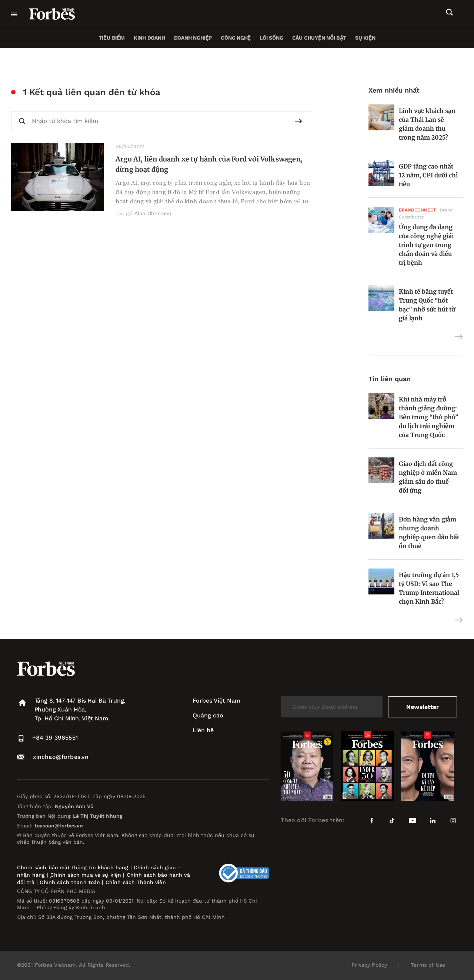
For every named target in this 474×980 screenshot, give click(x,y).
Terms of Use (428, 965)
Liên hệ (203, 730)
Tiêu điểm (112, 38)
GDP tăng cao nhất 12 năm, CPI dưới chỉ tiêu (428, 175)
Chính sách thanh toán (70, 882)
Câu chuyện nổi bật (319, 38)
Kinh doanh (149, 38)
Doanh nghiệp (193, 38)
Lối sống (271, 38)
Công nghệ (236, 38)
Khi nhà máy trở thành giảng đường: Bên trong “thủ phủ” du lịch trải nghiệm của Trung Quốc (428, 417)
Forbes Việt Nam (216, 701)
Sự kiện (365, 38)
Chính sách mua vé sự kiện (87, 875)
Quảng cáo (208, 715)
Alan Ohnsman (153, 213)
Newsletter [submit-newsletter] (422, 707)
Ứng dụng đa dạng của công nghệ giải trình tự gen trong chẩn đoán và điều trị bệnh (426, 245)
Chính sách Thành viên (136, 882)
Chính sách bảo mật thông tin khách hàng (73, 867)
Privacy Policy (369, 965)
